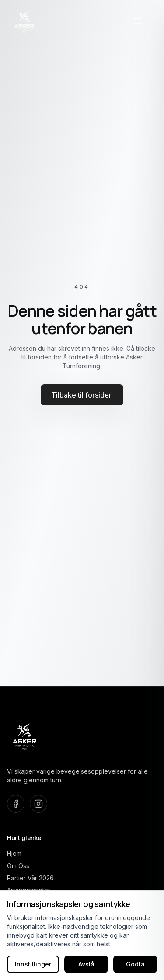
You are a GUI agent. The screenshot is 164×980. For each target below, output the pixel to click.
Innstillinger (33, 964)
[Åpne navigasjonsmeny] (138, 21)
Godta (135, 964)
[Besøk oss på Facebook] (16, 804)
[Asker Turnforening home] (24, 21)
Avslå (86, 964)
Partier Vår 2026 (30, 878)
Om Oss (18, 866)
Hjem (14, 853)
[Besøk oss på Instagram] (38, 804)
